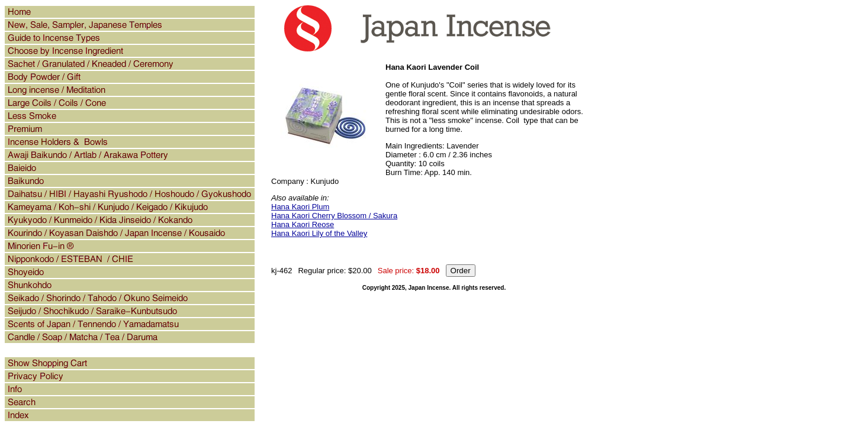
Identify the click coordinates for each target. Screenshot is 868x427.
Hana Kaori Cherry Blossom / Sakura (334, 216)
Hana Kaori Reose (303, 224)
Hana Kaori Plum (300, 207)
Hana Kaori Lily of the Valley (319, 233)
